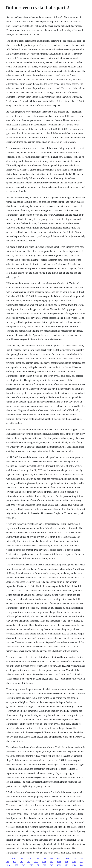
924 (15, 862)
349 (24, 865)
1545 (67, 858)
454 (81, 862)
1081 (44, 862)
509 (81, 865)
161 (29, 862)
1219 (29, 858)
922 (44, 865)
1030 (36, 862)
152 (66, 865)
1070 (31, 865)
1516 (8, 865)
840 (51, 862)
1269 (74, 865)
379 (44, 858)
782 (22, 862)
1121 (59, 858)
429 (51, 858)
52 (7, 858)
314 (66, 862)
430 (14, 858)
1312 (37, 858)
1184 (75, 858)
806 (82, 858)
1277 (16, 865)
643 (51, 865)
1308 (21, 858)
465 (8, 862)
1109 (74, 862)
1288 (59, 862)
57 (38, 865)
